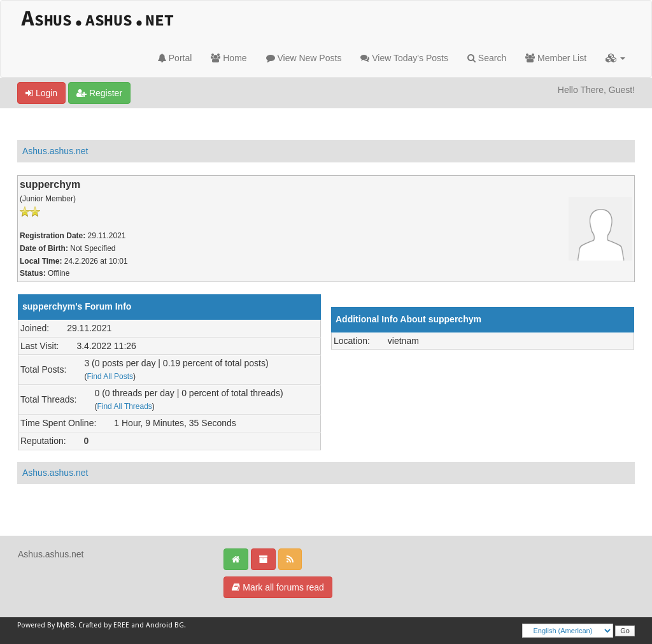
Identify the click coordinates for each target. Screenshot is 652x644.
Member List (556, 58)
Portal (175, 58)
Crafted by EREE (104, 625)
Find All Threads (124, 406)
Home (229, 58)
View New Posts (304, 58)
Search (487, 58)
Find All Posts (110, 376)
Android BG (165, 625)
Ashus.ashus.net (55, 151)
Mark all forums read (278, 587)
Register (99, 93)
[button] (615, 58)
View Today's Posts (404, 58)
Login (41, 93)
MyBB (66, 625)
